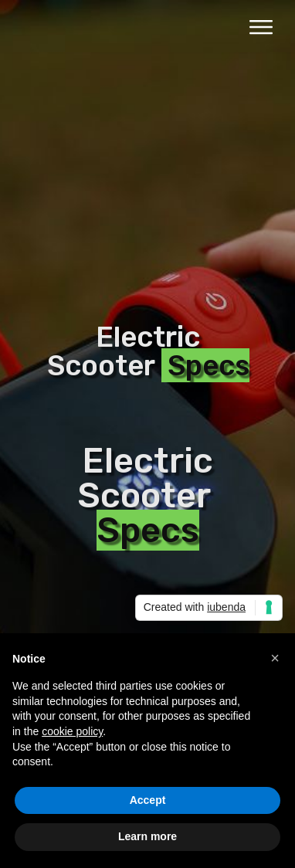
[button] (275, 658)
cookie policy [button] (72, 731)
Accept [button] (148, 800)
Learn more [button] (147, 836)
